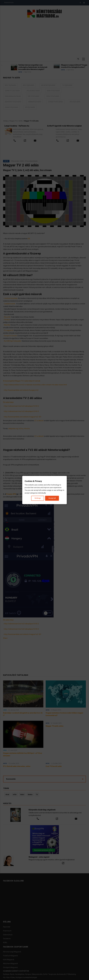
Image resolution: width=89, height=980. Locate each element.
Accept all (52, 498)
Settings (38, 498)
